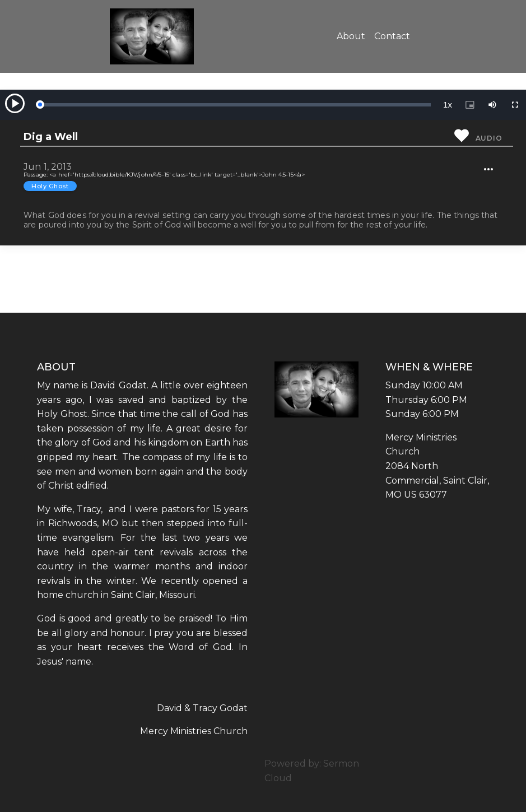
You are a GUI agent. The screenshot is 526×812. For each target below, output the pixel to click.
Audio (489, 138)
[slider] (235, 105)
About (351, 36)
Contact (392, 36)
